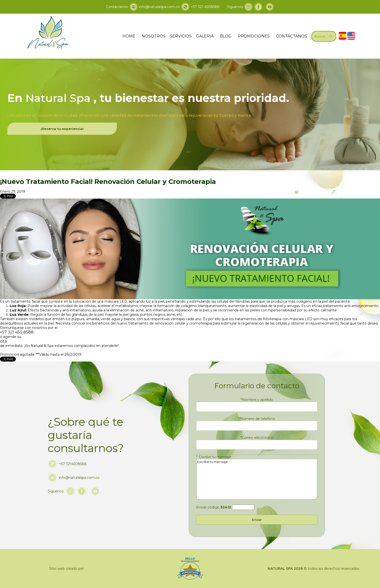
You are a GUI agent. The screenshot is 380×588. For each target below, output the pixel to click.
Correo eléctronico (257, 438)
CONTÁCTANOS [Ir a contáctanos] (292, 36)
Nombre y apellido (257, 400)
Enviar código (214, 507)
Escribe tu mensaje (214, 457)
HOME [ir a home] (129, 36)
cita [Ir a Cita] (3, 341)
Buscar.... (324, 36)
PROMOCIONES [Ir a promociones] (254, 36)
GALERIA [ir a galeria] (205, 36)
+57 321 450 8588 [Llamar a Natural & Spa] (17, 332)
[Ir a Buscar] (324, 36)
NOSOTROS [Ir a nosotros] (154, 36)
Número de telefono (257, 419)
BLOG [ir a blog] (226, 36)
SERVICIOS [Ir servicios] (181, 36)
